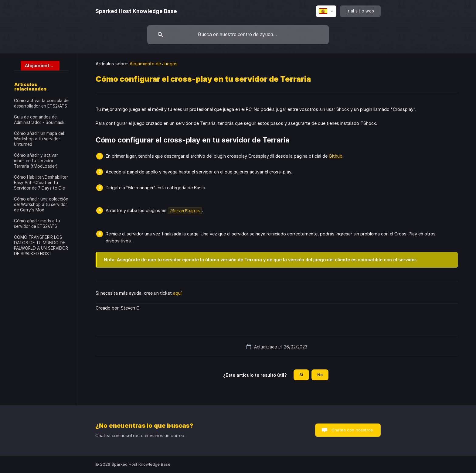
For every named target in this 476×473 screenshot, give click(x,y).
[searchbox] (238, 35)
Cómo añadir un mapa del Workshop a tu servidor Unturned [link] (39, 139)
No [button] (320, 375)
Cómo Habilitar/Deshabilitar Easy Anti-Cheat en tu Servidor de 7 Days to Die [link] (41, 183)
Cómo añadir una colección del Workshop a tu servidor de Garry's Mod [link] (41, 204)
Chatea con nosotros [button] (352, 430)
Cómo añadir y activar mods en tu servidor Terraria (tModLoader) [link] (36, 161)
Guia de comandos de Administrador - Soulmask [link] (39, 120)
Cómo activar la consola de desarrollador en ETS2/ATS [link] (41, 103)
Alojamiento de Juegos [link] (154, 64)
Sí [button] (301, 375)
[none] (136, 11)
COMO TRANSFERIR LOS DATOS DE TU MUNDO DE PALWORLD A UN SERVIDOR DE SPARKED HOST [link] (41, 245)
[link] (37, 65)
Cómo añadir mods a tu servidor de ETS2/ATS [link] (37, 224)
